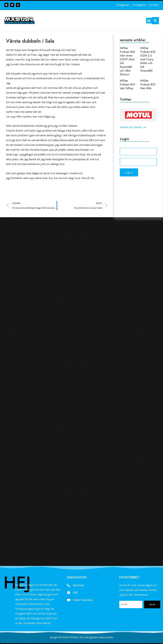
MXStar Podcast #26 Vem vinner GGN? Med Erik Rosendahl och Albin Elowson (127, 61)
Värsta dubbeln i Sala (30, 41)
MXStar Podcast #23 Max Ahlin (148, 84)
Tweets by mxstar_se (133, 127)
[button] (149, 21)
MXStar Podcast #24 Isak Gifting (127, 84)
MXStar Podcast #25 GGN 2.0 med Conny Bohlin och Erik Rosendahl (148, 59)
